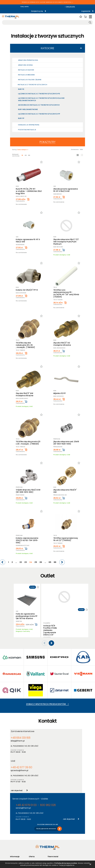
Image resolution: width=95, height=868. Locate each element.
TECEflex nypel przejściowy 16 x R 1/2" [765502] (66, 539)
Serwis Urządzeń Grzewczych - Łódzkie (30, 771)
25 (40, 562)
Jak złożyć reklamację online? (18, 847)
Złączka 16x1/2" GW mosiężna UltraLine (24, 394)
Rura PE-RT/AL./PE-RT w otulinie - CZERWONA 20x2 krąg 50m (28, 191)
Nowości (32, 838)
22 (28, 562)
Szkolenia (51, 838)
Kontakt (50, 843)
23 (32, 562)
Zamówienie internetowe (24, 732)
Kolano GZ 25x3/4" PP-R (26, 290)
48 (26, 155)
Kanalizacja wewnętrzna (29, 125)
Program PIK (33, 846)
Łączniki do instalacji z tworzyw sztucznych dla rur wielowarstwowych (41, 99)
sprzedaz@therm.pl (57, 741)
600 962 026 (40, 777)
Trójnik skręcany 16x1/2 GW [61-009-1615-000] (28, 491)
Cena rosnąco (22, 150)
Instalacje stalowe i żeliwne (30, 80)
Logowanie (70, 11)
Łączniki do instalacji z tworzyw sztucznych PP (39, 114)
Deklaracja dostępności (18, 843)
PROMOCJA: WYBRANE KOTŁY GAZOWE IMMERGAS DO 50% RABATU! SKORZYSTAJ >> (47, 2)
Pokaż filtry (47, 142)
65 (52, 562)
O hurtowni (51, 833)
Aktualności (52, 835)
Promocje (32, 841)
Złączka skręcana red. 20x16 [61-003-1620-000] (66, 443)
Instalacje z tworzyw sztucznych (32, 85)
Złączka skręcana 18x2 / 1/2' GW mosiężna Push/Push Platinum (66, 242)
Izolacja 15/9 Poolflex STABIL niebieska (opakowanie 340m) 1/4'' (50, 606)
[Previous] (12, 562)
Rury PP (21, 118)
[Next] (62, 562)
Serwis (50, 841)
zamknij (90, 864)
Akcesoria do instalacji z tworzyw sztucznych (39, 105)
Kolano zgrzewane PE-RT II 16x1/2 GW (28, 241)
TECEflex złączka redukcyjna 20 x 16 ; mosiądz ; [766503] (25, 345)
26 (44, 562)
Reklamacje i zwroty (17, 851)
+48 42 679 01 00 (23, 777)
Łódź (52, 732)
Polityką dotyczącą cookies (66, 863)
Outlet (31, 843)
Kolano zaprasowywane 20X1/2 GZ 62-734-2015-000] (27, 540)
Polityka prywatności (17, 835)
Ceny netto (25, 7)
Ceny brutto (70, 7)
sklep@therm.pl (18, 741)
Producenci (33, 835)
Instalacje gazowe (26, 70)
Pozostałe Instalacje (27, 130)
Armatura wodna (25, 65)
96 (30, 155)
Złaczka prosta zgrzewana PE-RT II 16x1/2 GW (66, 190)
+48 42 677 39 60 (57, 738)
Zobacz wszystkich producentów (47, 701)
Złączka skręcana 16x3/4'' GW (66, 491)
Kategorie (47, 48)
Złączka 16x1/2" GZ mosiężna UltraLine (62, 344)
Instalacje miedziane (26, 75)
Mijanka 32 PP (60, 393)
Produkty (32, 833)
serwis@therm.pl (22, 780)
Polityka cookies (16, 838)
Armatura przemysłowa (28, 60)
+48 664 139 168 (19, 738)
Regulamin (14, 833)
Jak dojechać (54, 760)
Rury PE (21, 89)
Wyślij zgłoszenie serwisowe (46, 799)
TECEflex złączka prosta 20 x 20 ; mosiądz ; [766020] (28, 443)
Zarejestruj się (23, 11)
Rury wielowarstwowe (28, 109)
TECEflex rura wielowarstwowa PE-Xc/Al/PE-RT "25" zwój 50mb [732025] (67, 293)
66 (56, 562)
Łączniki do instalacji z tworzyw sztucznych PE (39, 94)
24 (36, 562)
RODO (12, 841)
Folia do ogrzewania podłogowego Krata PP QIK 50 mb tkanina (27, 616)
